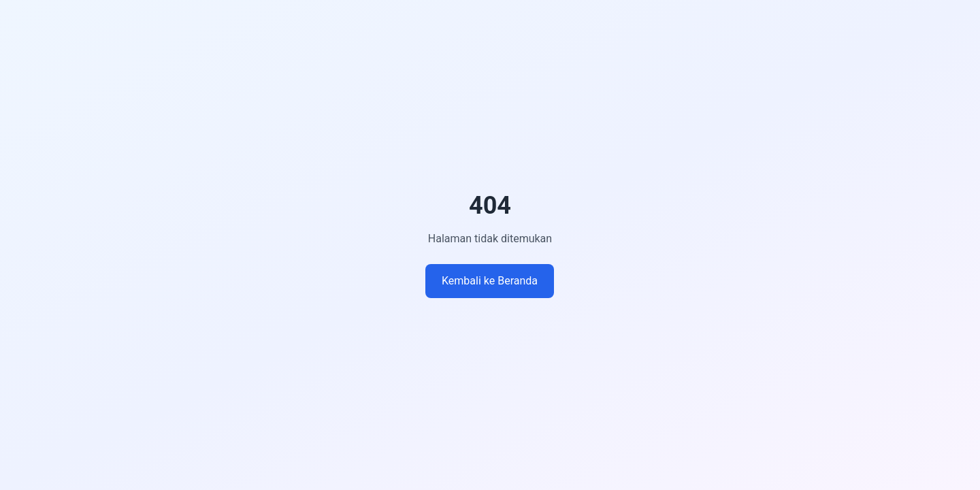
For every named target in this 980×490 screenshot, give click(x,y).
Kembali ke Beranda (490, 281)
